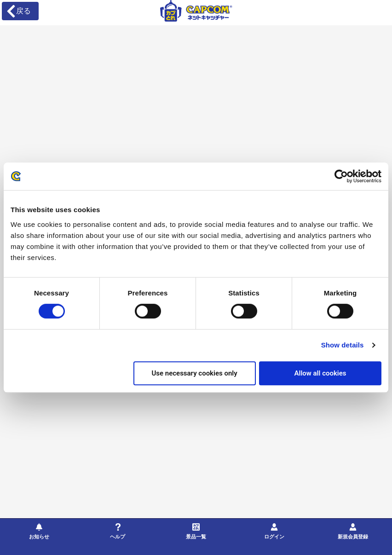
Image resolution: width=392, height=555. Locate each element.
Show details (343, 345)
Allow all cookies (320, 373)
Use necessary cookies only (194, 373)
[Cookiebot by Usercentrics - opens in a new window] (341, 176)
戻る (18, 11)
